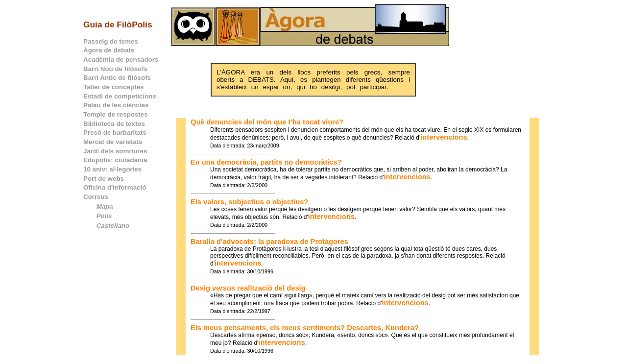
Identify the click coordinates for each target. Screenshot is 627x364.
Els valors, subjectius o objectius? (249, 202)
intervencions (444, 137)
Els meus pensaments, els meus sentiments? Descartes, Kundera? (305, 328)
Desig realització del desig (248, 288)
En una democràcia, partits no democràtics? (266, 162)
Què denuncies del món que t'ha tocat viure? (267, 122)
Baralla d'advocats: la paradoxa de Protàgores (269, 242)
